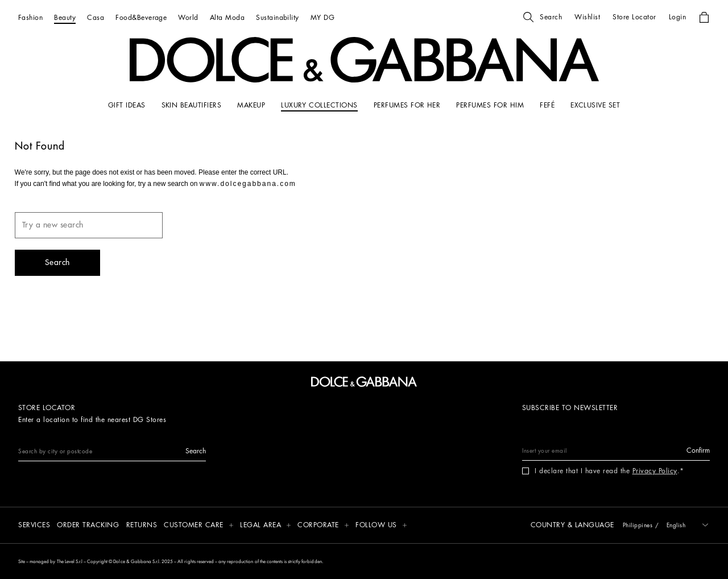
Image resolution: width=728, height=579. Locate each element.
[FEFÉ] (547, 105)
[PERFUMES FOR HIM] (490, 105)
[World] (188, 17)
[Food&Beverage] (141, 17)
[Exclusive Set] (595, 105)
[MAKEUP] (251, 105)
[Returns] (142, 526)
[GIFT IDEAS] (127, 105)
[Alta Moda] (227, 17)
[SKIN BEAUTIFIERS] (192, 105)
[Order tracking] (88, 526)
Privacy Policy (655, 471)
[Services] (34, 526)
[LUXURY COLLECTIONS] (319, 105)
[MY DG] (322, 17)
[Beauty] (65, 17)
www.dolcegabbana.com (248, 184)
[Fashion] (30, 17)
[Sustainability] (278, 17)
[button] (543, 17)
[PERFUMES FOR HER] (407, 105)
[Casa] (96, 17)
